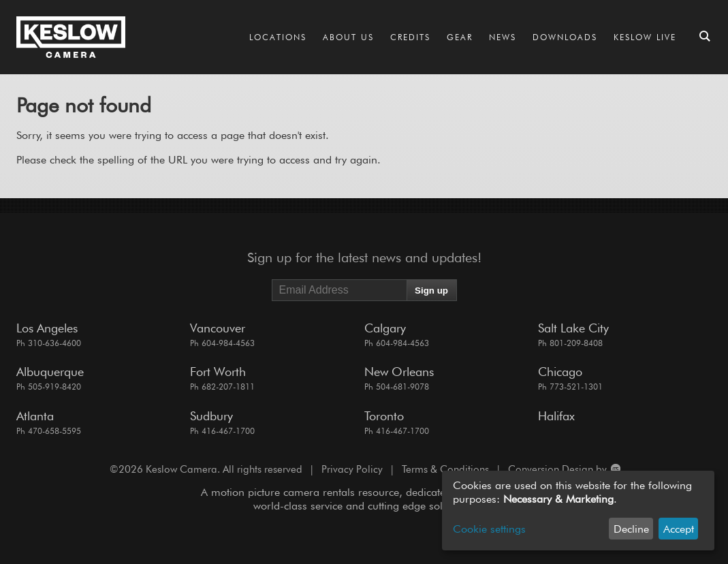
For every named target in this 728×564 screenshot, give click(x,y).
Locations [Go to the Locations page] (278, 37)
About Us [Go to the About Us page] (348, 37)
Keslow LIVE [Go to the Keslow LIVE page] (645, 37)
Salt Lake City (573, 328)
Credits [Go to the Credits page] (410, 37)
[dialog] (578, 511)
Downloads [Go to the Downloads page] (565, 37)
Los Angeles (47, 328)
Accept (679, 529)
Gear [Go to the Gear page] (460, 37)
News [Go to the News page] (503, 37)
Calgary (385, 328)
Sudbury (211, 416)
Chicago (560, 372)
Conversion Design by (564, 469)
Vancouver (218, 328)
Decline (631, 529)
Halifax (556, 416)
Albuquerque (50, 372)
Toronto (384, 416)
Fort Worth (218, 372)
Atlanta (35, 416)
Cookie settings (489, 529)
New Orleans (399, 372)
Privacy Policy (352, 469)
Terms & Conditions (445, 469)
